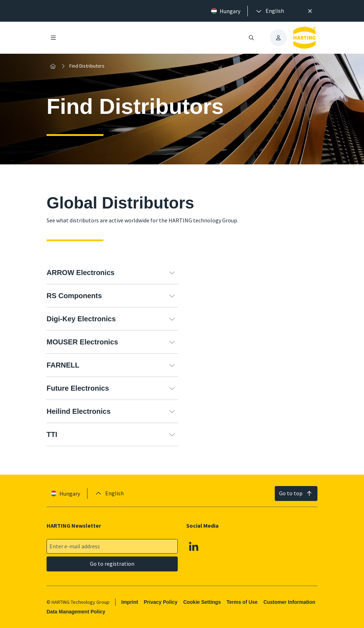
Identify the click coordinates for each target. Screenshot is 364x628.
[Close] (310, 11)
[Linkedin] (194, 547)
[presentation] (269, 11)
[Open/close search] (251, 38)
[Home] (53, 66)
